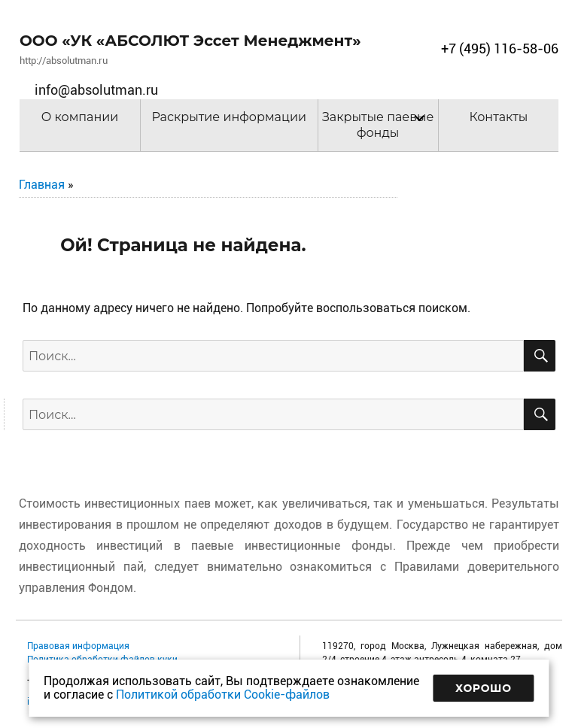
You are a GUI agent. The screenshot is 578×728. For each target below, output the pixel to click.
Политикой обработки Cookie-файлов (223, 695)
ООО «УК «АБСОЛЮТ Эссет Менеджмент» (190, 41)
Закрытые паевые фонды (378, 125)
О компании (80, 117)
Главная (42, 185)
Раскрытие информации (229, 117)
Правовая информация (78, 646)
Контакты (498, 117)
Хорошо (484, 688)
